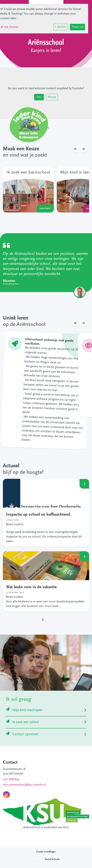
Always (52, 97)
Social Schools (52, 859)
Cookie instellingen (46, 852)
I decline (61, 27)
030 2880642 (11, 779)
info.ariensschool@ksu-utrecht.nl (24, 785)
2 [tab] (49, 129)
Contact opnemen (22, 734)
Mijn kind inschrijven (24, 710)
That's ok (77, 27)
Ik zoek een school (22, 722)
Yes (39, 97)
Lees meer (84, 484)
